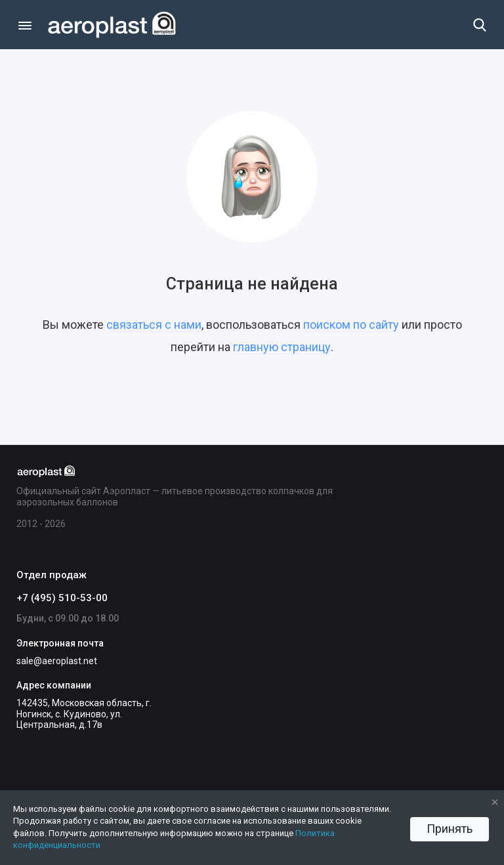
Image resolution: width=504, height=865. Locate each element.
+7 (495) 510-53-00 (62, 598)
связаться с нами (154, 325)
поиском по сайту (351, 325)
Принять (450, 829)
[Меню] (25, 25)
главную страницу (282, 347)
